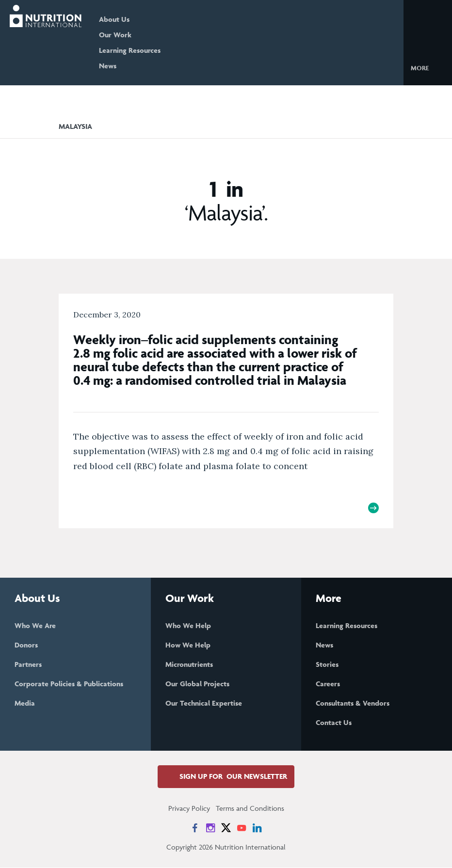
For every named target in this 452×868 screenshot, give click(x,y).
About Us (117, 19)
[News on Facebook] (195, 828)
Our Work (118, 35)
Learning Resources (133, 50)
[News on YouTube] (242, 828)
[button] (428, 67)
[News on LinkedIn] (257, 828)
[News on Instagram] (210, 828)
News (111, 66)
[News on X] (226, 828)
